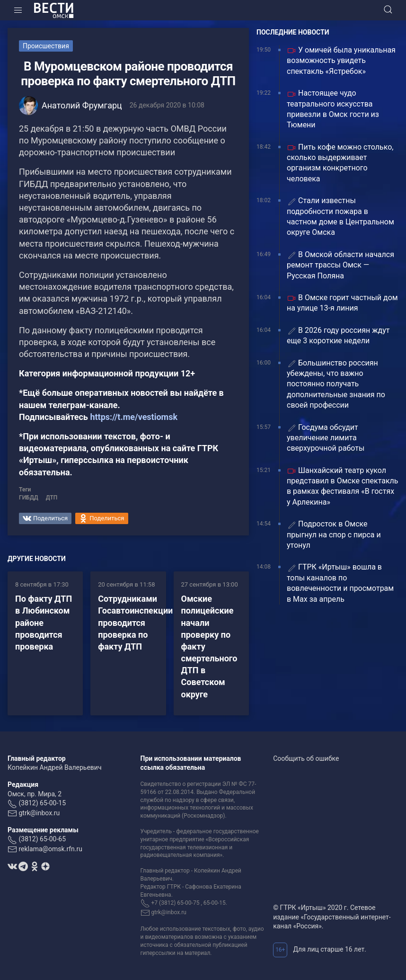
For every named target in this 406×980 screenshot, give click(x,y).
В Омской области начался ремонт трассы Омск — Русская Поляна (340, 265)
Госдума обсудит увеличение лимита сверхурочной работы (327, 438)
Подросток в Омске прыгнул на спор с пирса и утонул (334, 535)
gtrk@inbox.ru (39, 813)
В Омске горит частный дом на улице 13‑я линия (342, 303)
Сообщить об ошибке (306, 758)
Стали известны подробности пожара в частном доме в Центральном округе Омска (340, 216)
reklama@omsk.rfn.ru (50, 849)
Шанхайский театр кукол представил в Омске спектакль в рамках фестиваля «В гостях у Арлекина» (343, 486)
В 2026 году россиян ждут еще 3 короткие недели (338, 335)
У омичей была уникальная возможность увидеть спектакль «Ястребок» (341, 61)
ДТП (52, 498)
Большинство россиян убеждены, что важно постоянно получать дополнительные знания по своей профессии (336, 384)
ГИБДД (29, 498)
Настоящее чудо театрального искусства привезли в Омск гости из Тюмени (333, 109)
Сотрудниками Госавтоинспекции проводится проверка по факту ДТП (135, 623)
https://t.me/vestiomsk (134, 417)
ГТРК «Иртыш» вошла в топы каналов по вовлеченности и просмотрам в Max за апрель (340, 583)
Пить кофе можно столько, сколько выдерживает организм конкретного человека (340, 163)
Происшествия (46, 46)
